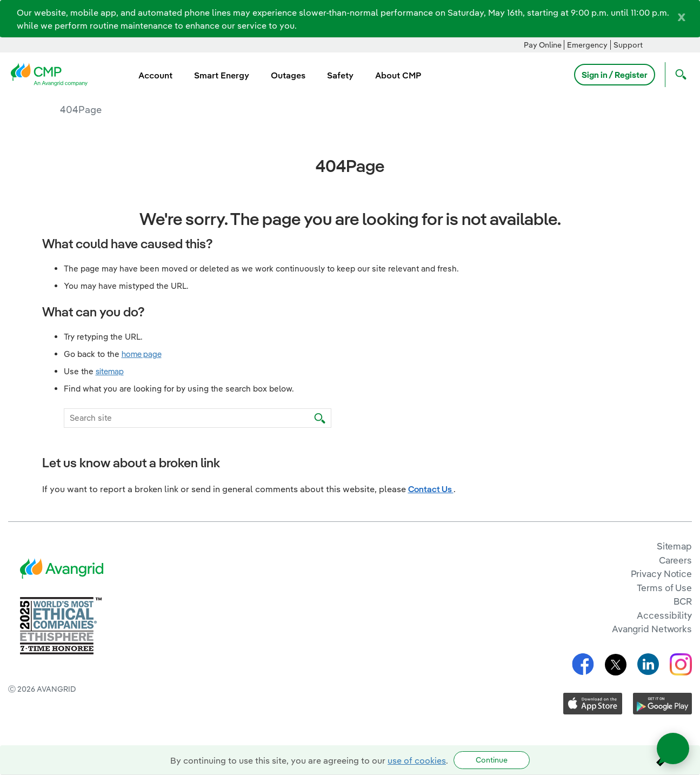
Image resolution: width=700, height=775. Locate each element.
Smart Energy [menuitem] (222, 75)
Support (628, 45)
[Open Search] (678, 75)
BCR (683, 601)
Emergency (587, 45)
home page (142, 354)
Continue (492, 760)
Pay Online (543, 45)
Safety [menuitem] (340, 75)
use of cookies (417, 760)
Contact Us (431, 489)
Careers (675, 560)
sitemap (110, 371)
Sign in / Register (615, 75)
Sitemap (674, 546)
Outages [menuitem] (288, 75)
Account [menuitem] (155, 75)
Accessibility (664, 615)
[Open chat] (673, 748)
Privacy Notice (661, 574)
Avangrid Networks (652, 629)
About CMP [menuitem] (398, 75)
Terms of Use (664, 588)
